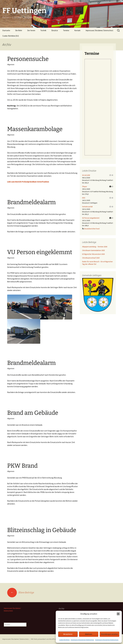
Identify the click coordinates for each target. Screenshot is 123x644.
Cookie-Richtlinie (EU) (11, 36)
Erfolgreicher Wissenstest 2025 (93, 254)
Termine (66, 30)
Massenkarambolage (35, 129)
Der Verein (31, 30)
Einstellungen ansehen (109, 634)
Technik (43, 30)
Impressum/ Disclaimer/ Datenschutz (82, 640)
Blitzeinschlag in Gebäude (42, 530)
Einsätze (55, 30)
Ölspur (85, 186)
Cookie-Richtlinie (64, 640)
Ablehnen (89, 634)
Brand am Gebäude (33, 413)
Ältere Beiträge (21, 592)
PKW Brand (22, 466)
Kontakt (77, 30)
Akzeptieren (68, 634)
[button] (118, 614)
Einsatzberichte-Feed (92, 229)
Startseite (6, 30)
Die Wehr (19, 30)
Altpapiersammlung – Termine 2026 (95, 247)
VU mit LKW (86, 175)
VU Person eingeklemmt (40, 252)
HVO (84, 198)
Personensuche (28, 59)
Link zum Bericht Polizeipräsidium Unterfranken (28, 182)
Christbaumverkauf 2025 (91, 258)
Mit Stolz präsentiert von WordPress (44, 639)
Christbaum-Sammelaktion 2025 (93, 250)
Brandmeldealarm (31, 202)
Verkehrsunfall (87, 207)
